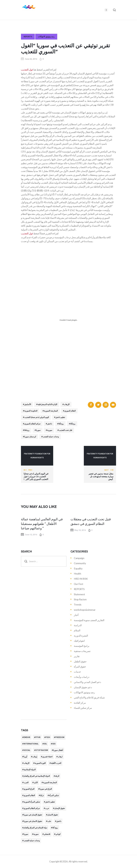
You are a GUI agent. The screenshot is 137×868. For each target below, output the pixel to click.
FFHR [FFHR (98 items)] (38, 737)
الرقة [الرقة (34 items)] (57, 776)
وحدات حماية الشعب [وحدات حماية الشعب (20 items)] (32, 841)
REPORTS (28, 37)
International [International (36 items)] (31, 744)
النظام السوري (70, 411)
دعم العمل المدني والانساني (87, 682)
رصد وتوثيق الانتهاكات (46, 37)
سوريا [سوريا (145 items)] (26, 834)
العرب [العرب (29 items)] (26, 782)
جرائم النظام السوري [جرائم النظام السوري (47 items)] (32, 808)
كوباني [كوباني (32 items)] (58, 834)
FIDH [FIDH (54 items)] (48, 737)
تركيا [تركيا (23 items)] (42, 795)
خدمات (77, 672)
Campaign (79, 558)
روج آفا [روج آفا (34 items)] (55, 828)
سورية (50, 430)
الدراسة (78, 625)
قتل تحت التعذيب (65, 430)
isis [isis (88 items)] (54, 744)
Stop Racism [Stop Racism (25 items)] (42, 750)
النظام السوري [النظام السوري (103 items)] (29, 795)
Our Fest (79, 584)
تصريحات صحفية (82, 651)
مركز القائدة (80, 703)
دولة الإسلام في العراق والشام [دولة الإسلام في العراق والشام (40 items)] (35, 828)
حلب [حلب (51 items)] (49, 821)
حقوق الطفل (80, 661)
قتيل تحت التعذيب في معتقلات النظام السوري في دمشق (91, 521)
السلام (77, 630)
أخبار (76, 615)
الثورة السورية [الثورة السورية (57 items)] (40, 763)
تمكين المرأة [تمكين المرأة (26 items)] (54, 795)
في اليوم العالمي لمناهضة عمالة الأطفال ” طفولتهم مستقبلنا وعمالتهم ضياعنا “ (42, 524)
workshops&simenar (85, 610)
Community (80, 563)
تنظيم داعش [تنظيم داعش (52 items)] (50, 802)
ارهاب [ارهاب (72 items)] (60, 757)
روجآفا (61, 424)
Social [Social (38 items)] (27, 750)
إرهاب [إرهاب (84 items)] (35, 757)
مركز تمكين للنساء (83, 708)
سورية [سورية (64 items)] (36, 834)
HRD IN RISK (81, 579)
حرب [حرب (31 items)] (47, 808)
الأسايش (28, 404)
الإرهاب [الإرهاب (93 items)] (27, 763)
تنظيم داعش (60, 417)
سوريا (38, 430)
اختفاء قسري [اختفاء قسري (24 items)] (47, 757)
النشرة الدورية (81, 636)
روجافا (27, 430)
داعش (50, 424)
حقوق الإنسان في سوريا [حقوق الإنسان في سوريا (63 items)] (33, 815)
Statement (79, 594)
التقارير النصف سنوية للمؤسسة (89, 620)
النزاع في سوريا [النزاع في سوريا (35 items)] (46, 789)
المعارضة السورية (51, 411)
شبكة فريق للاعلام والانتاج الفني (89, 697)
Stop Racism (80, 599)
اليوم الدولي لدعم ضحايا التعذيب (37, 417)
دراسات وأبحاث (82, 677)
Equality (78, 568)
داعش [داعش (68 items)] (59, 821)
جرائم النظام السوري (32, 424)
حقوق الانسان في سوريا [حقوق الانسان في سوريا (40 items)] (33, 821)
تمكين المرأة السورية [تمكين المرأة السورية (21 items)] (32, 802)
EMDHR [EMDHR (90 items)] (27, 737)
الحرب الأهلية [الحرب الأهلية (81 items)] (56, 763)
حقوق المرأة (80, 667)
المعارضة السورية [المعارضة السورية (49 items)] (50, 782)
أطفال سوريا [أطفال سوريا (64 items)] (58, 750)
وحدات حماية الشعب (51, 437)
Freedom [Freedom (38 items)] (60, 737)
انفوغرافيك (79, 641)
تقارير (77, 656)
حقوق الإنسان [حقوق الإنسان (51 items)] (60, 808)
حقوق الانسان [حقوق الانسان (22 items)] (53, 815)
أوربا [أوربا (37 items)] (25, 757)
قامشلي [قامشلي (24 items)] (47, 834)
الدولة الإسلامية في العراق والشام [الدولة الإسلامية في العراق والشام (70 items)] (37, 776)
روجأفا (73, 424)
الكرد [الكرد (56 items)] (36, 782)
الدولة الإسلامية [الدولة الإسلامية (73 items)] (30, 770)
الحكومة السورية (31, 411)
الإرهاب (67, 404)
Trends (78, 604)
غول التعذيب (27, 70)
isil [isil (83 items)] (45, 744)
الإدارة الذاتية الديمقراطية (47, 404)
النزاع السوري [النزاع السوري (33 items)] (29, 789)
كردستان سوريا (30, 437)
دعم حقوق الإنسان (83, 687)
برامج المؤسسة (82, 646)
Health (77, 574)
